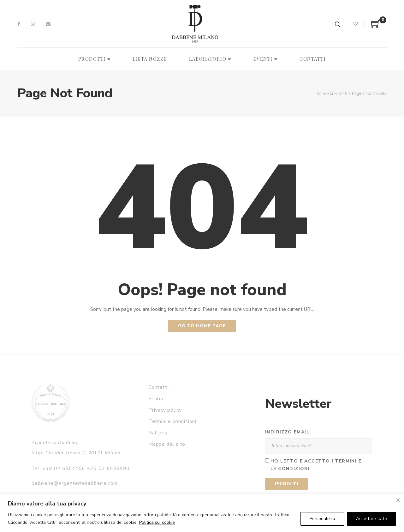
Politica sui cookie (157, 522)
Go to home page (202, 326)
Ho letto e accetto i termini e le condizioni (316, 465)
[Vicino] (398, 500)
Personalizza (322, 519)
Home (320, 94)
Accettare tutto (371, 519)
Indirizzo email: (288, 432)
